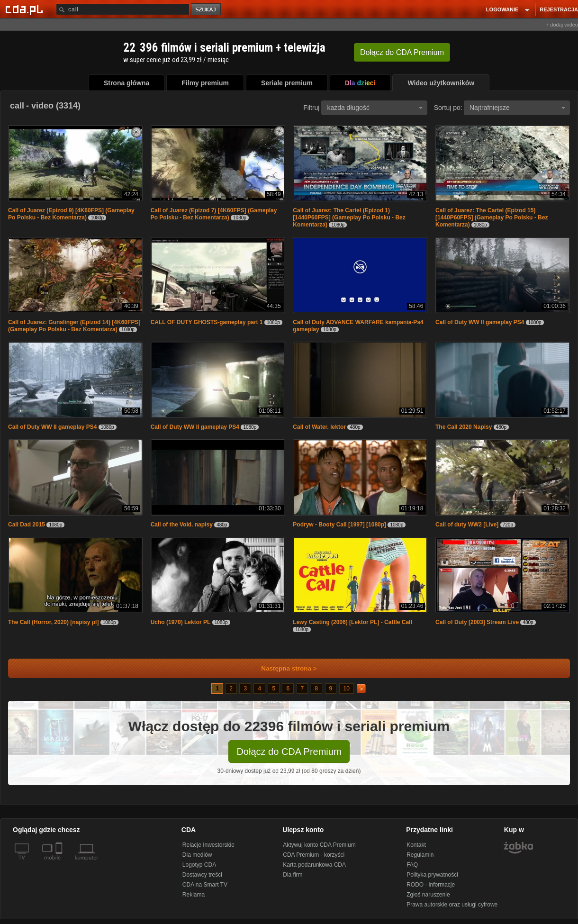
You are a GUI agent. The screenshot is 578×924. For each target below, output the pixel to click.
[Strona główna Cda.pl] (26, 9)
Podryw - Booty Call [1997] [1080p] (339, 525)
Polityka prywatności (432, 875)
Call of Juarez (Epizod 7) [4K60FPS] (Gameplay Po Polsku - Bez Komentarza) (214, 214)
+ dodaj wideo (562, 25)
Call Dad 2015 (27, 525)
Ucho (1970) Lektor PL (181, 622)
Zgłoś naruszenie (428, 895)
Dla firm (293, 875)
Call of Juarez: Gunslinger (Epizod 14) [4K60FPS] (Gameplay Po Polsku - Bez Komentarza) (74, 326)
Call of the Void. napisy (182, 525)
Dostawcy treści (202, 875)
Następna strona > (283, 668)
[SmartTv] (60, 863)
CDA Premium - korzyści (314, 855)
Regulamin (420, 855)
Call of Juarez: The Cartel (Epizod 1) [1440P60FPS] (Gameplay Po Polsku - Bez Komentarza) (349, 217)
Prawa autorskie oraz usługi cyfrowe (452, 905)
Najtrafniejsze (517, 108)
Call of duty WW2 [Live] (467, 525)
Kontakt (416, 845)
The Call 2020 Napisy (464, 427)
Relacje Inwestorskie (208, 845)
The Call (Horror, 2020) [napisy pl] (53, 622)
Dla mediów (197, 855)
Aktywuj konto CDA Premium (319, 845)
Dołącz (402, 52)
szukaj (207, 10)
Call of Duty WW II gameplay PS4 (480, 322)
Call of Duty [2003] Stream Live (477, 622)
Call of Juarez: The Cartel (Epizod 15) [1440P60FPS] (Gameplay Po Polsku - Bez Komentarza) (492, 217)
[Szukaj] (123, 9)
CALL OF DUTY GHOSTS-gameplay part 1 (207, 322)
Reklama (194, 895)
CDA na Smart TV (205, 885)
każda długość (375, 108)
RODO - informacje (431, 885)
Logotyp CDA (199, 865)
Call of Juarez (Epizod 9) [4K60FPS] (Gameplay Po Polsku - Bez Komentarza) (71, 214)
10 (347, 688)
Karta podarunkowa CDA (314, 865)
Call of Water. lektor (319, 427)
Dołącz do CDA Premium (289, 752)
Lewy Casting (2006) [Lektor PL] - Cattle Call (352, 622)
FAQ (412, 865)
